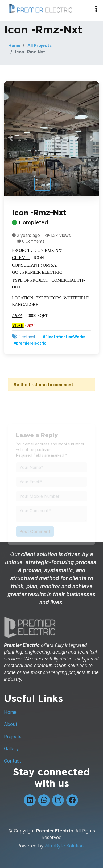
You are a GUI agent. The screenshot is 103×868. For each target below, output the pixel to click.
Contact (13, 761)
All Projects (40, 45)
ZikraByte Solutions (65, 846)
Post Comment (35, 535)
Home (14, 45)
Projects (13, 737)
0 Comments (33, 242)
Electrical (27, 337)
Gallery (11, 749)
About (11, 724)
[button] (11, 139)
